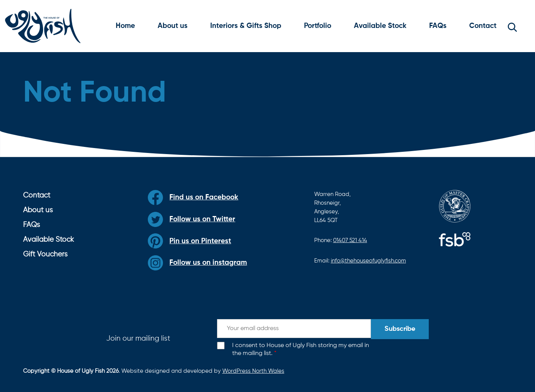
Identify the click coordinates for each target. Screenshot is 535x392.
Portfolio (318, 26)
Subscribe (400, 329)
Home (125, 26)
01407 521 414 (350, 240)
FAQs (438, 26)
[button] (512, 26)
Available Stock (380, 26)
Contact (483, 26)
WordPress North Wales (253, 371)
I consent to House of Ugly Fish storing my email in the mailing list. (301, 350)
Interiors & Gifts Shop (246, 26)
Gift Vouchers (45, 254)
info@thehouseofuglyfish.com (368, 261)
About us (173, 26)
